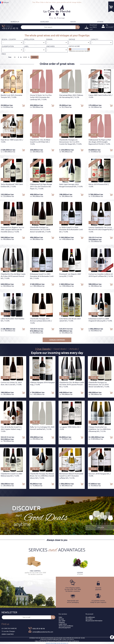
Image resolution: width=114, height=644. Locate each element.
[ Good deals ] (60, 349)
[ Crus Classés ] (43, 349)
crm (67, 643)
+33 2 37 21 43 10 (38, 629)
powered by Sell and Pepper (51, 643)
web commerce (63, 643)
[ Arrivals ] (74, 349)
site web (58, 643)
